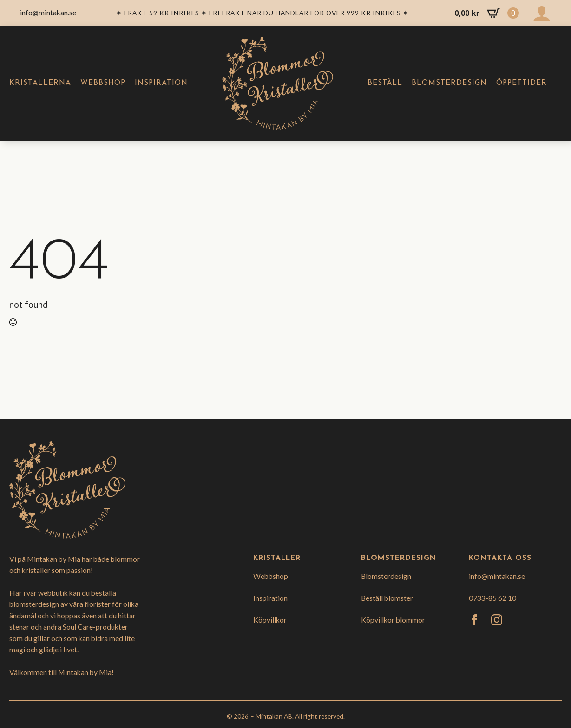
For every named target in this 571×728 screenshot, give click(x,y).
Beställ (385, 83)
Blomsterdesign (449, 83)
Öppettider (522, 83)
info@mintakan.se (497, 576)
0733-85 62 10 (492, 598)
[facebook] (474, 620)
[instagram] (497, 620)
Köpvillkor (270, 620)
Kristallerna (40, 83)
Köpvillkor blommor (393, 620)
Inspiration (161, 83)
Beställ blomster (387, 598)
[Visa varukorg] (487, 13)
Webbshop (103, 83)
